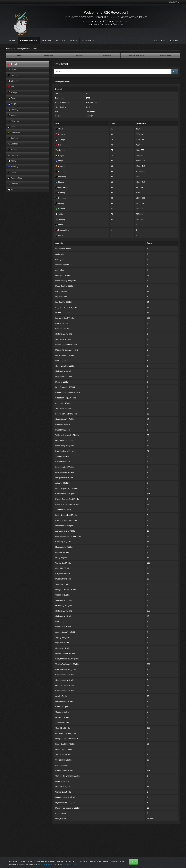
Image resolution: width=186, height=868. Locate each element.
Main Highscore (22, 49)
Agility (12, 161)
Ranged (13, 92)
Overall (13, 64)
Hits (11, 87)
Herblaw (13, 155)
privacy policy (45, 865)
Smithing (13, 144)
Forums (47, 41)
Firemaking (14, 132)
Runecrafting (15, 178)
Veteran (79, 56)
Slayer (12, 173)
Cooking (13, 110)
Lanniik (35, 49)
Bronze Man (166, 56)
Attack (12, 70)
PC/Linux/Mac (113, 22)
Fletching (13, 121)
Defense (13, 75)
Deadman (49, 56)
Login (174, 41)
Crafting (13, 138)
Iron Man (107, 56)
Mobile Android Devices (106, 25)
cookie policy (68, 865)
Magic (12, 104)
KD (11, 189)
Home (12, 41)
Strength (13, 81)
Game (61, 41)
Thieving (13, 167)
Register (159, 41)
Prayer (12, 98)
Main (19, 56)
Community (29, 41)
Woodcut (13, 115)
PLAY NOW (88, 41)
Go (175, 72)
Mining (12, 150)
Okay (133, 862)
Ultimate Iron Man (136, 56)
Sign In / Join (174, 2)
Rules (73, 41)
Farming (13, 184)
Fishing (13, 127)
